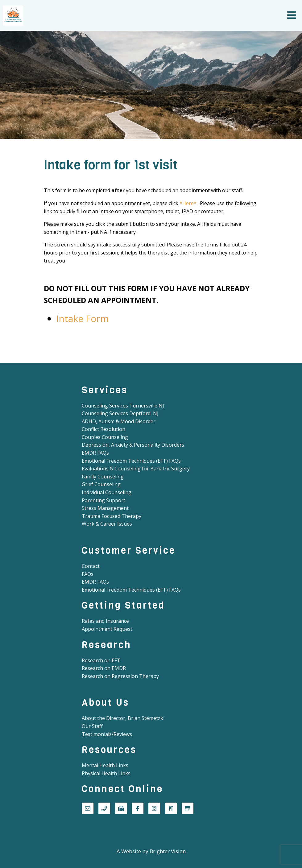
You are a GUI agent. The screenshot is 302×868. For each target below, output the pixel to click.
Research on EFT (101, 660)
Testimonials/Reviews (107, 734)
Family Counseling (103, 477)
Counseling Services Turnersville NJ (123, 406)
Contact (91, 566)
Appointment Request (107, 629)
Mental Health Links (105, 765)
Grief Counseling (101, 484)
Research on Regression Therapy (120, 676)
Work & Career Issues (107, 524)
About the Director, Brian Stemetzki (123, 718)
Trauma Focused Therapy (112, 516)
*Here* (188, 203)
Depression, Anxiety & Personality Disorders (133, 445)
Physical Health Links (106, 773)
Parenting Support (103, 500)
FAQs (88, 574)
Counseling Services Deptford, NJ (120, 413)
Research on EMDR (104, 668)
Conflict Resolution (103, 429)
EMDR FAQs (95, 453)
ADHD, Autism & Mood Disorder (119, 421)
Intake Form (83, 318)
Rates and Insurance (105, 621)
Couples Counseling (105, 437)
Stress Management (105, 508)
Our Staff (92, 726)
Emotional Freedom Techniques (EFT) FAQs (131, 461)
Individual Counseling (107, 492)
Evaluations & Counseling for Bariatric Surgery (136, 469)
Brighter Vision (168, 851)
